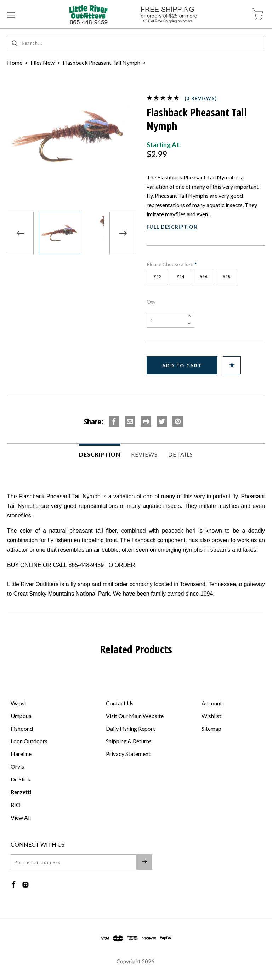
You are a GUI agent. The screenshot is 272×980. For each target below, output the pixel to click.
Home (15, 62)
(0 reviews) (201, 98)
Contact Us (120, 703)
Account (212, 703)
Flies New (42, 62)
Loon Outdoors (29, 741)
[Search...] (136, 43)
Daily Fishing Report (131, 729)
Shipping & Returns (129, 741)
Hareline (21, 754)
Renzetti (21, 792)
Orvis (17, 766)
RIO (16, 805)
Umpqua (21, 716)
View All (21, 817)
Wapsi (18, 703)
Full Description (172, 227)
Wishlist (211, 716)
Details (181, 454)
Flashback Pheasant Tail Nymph (102, 62)
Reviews (144, 454)
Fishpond (22, 729)
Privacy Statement (128, 754)
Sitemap (211, 729)
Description (100, 454)
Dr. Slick (21, 779)
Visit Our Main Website (135, 716)
